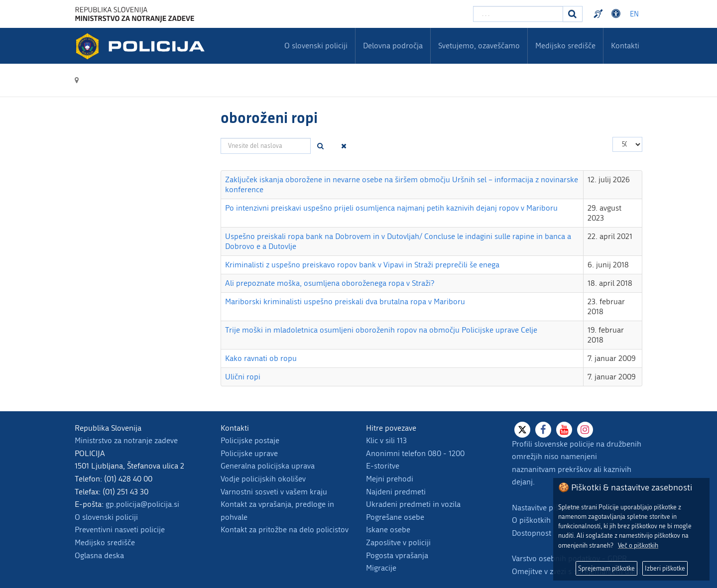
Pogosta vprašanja (397, 555)
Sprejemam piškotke (606, 568)
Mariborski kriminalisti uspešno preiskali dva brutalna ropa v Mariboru (345, 301)
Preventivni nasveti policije (120, 529)
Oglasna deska (99, 555)
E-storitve (383, 466)
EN (634, 14)
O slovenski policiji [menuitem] (316, 46)
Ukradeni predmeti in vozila (413, 504)
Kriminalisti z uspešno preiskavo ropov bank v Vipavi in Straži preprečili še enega (362, 265)
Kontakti (625, 46)
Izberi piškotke (665, 568)
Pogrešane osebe (395, 517)
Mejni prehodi (390, 479)
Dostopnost (532, 533)
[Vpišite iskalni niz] (518, 14)
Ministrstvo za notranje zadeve (126, 440)
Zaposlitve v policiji (398, 542)
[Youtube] (564, 430)
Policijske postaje (250, 440)
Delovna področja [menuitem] (393, 46)
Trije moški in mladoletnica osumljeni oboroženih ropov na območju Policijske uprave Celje (381, 330)
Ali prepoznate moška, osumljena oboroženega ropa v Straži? (330, 283)
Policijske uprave (249, 453)
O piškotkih (531, 520)
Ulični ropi (243, 377)
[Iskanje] (573, 14)
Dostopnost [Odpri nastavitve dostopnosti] (617, 14)
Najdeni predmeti (396, 492)
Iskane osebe (388, 529)
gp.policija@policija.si (142, 504)
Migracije (381, 568)
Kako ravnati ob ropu (261, 358)
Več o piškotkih (638, 545)
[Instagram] (585, 430)
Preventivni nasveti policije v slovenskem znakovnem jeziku (599, 14)
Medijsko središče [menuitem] (565, 46)
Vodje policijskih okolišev (263, 479)
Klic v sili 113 (386, 440)
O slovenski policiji (106, 517)
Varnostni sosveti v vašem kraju (274, 492)
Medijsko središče (105, 542)
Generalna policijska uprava (268, 466)
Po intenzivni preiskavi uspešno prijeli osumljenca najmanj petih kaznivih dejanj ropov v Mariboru (391, 208)
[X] (522, 430)
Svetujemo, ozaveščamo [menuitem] (479, 46)
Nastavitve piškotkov (547, 508)
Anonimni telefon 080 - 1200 (415, 453)
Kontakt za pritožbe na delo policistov (285, 529)
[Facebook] (543, 430)
